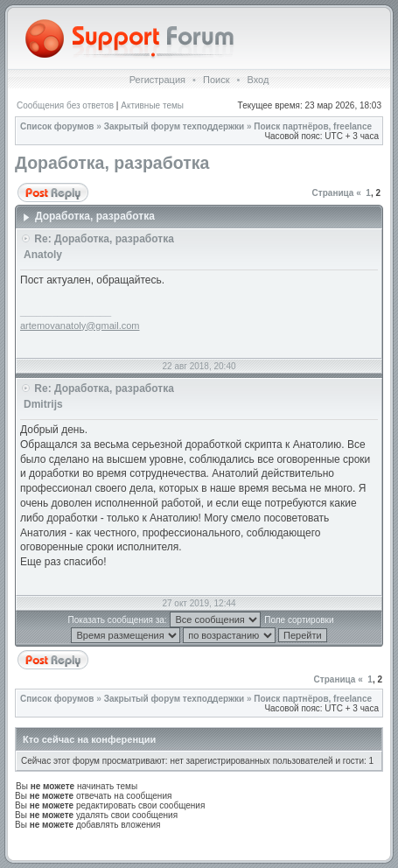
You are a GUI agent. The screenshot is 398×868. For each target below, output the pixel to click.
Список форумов (57, 126)
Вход (258, 80)
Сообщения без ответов (65, 105)
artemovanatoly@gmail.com (80, 325)
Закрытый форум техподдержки (175, 126)
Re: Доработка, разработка (104, 239)
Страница (333, 193)
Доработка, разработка (112, 163)
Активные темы (152, 105)
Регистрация (157, 80)
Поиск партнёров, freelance (313, 126)
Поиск (216, 80)
